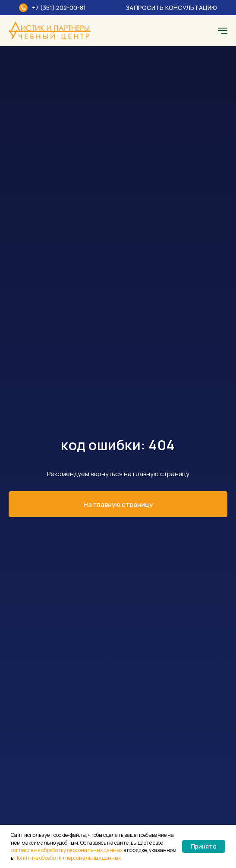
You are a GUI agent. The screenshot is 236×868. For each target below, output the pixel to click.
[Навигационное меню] (223, 31)
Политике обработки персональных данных (68, 858)
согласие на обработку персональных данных (67, 850)
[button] (166, 8)
